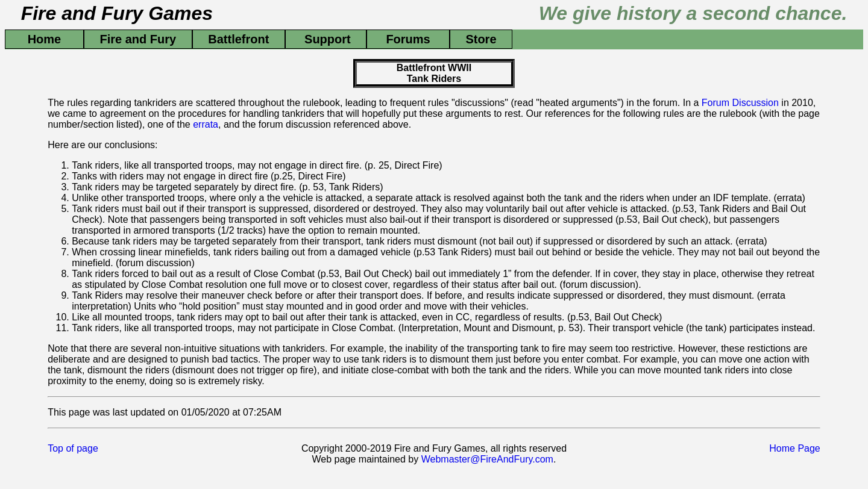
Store (481, 39)
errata (206, 124)
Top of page (73, 448)
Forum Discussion (740, 103)
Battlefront (239, 39)
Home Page (795, 448)
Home (44, 39)
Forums (408, 39)
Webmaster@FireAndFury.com (487, 459)
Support (326, 39)
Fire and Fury (138, 39)
